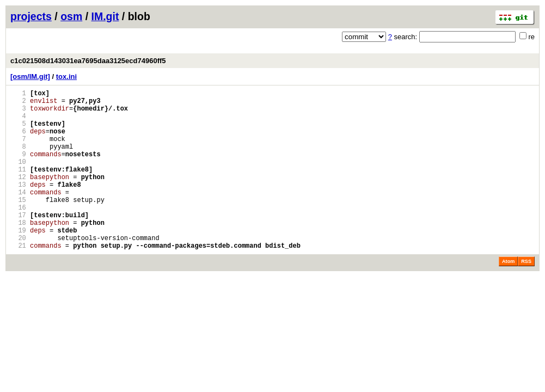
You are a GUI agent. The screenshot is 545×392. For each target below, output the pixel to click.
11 (18, 187)
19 (18, 261)
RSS (526, 296)
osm (71, 16)
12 (18, 196)
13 (18, 206)
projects (31, 16)
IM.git (105, 16)
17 (18, 243)
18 (18, 252)
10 (18, 178)
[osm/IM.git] (30, 76)
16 (18, 233)
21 (18, 280)
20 (18, 270)
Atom (508, 296)
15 (18, 224)
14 (18, 215)
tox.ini (66, 76)
